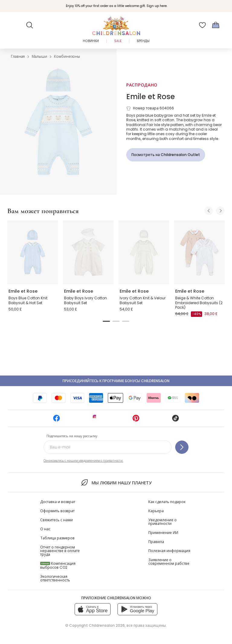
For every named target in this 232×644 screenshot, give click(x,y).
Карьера (156, 511)
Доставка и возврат (58, 502)
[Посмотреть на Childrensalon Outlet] (166, 155)
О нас (45, 529)
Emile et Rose (151, 97)
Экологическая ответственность (55, 578)
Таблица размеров (57, 538)
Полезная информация (169, 551)
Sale (118, 41)
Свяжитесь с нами (56, 520)
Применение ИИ (163, 533)
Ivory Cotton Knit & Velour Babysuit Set (143, 300)
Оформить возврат (57, 511)
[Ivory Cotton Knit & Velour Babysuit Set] (144, 252)
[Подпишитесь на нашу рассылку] (182, 447)
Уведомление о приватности (163, 522)
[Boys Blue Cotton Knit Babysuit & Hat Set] (33, 252)
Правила (156, 542)
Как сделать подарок (167, 502)
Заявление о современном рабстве (169, 562)
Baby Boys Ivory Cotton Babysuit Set (85, 300)
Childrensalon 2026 (107, 625)
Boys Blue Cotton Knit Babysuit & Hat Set (28, 300)
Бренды (143, 41)
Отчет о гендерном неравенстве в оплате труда (60, 551)
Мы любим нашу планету (116, 483)
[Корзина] (216, 25)
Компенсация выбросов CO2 (58, 565)
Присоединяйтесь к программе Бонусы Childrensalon (116, 381)
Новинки (91, 41)
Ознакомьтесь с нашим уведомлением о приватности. (83, 461)
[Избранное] (202, 25)
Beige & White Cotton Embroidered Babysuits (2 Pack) (199, 303)
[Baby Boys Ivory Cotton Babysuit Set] (88, 252)
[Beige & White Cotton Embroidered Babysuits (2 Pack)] (199, 252)
